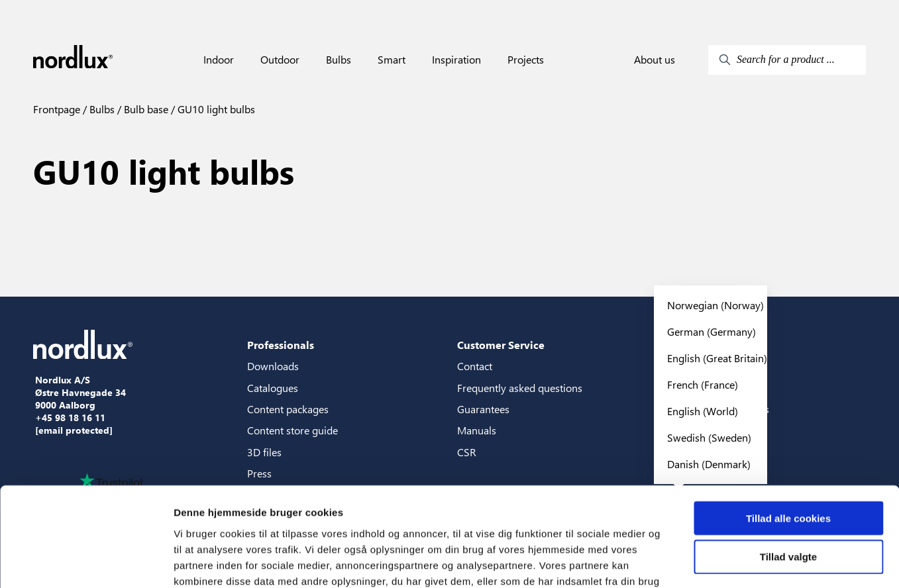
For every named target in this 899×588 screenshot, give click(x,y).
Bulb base (145, 109)
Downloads (273, 366)
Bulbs (339, 60)
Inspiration (456, 60)
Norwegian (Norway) (715, 305)
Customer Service (501, 345)
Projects (526, 60)
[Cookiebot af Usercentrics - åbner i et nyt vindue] (86, 562)
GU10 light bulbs (215, 109)
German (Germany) (712, 331)
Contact (475, 366)
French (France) (703, 384)
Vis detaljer (689, 562)
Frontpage (57, 109)
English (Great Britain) (717, 358)
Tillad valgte (788, 468)
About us (655, 60)
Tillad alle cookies (788, 429)
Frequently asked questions (520, 388)
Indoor (219, 60)
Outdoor (280, 60)
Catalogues (273, 388)
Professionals (281, 345)
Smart (392, 60)
